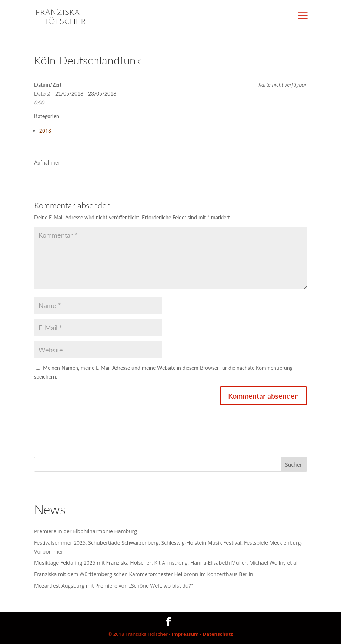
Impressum (185, 634)
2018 (45, 131)
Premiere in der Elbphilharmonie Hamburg (86, 531)
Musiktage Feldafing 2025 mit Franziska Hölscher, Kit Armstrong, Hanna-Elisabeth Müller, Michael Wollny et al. (166, 563)
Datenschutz (218, 634)
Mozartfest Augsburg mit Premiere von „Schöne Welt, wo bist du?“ (113, 586)
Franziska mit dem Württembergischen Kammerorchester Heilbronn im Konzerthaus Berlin (144, 574)
